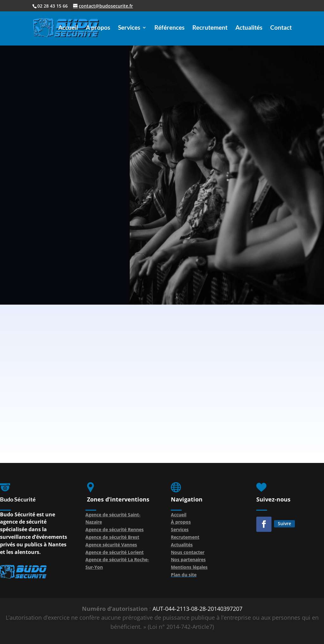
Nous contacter (188, 552)
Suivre (284, 523)
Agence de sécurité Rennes (115, 529)
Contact (281, 28)
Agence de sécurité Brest (112, 537)
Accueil (68, 28)
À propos (181, 522)
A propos (98, 28)
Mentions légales (189, 567)
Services (129, 28)
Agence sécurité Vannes (111, 545)
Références (169, 28)
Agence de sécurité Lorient (115, 552)
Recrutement (210, 28)
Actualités (249, 28)
